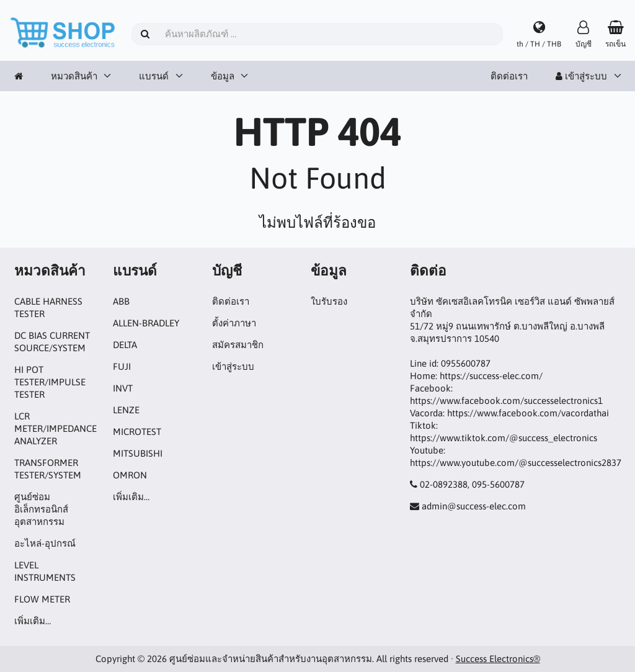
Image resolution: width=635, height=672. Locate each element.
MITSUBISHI (138, 453)
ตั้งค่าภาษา (234, 323)
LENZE (126, 410)
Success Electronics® (498, 659)
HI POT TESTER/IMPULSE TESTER (50, 382)
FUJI (122, 366)
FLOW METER (42, 599)
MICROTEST (137, 432)
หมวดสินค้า (74, 76)
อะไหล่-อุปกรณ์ (45, 543)
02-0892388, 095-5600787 (472, 484)
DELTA (125, 345)
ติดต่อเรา (509, 76)
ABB (121, 301)
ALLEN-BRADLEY (146, 323)
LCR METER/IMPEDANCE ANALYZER (56, 428)
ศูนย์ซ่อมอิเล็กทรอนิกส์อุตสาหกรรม (41, 509)
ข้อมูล (223, 76)
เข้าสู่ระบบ (581, 76)
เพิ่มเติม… (33, 621)
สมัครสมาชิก (238, 345)
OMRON (130, 475)
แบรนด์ (154, 76)
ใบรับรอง (329, 301)
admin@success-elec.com (474, 506)
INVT (123, 388)
